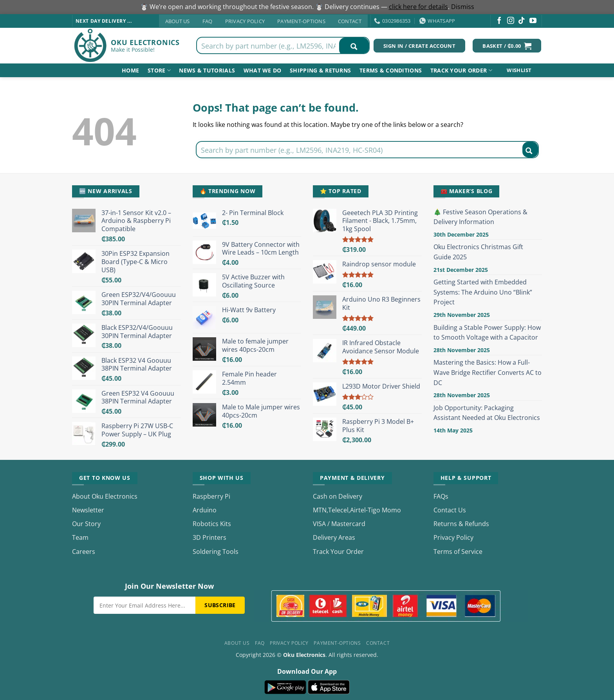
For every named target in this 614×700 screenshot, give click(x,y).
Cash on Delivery (338, 496)
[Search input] (268, 45)
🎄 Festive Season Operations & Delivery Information (480, 217)
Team (80, 537)
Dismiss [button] (463, 7)
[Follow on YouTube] (533, 21)
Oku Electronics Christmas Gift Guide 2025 (478, 252)
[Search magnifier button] (354, 47)
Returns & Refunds (461, 524)
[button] (507, 46)
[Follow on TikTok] (522, 21)
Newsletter (88, 510)
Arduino (205, 510)
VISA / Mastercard (339, 524)
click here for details (418, 7)
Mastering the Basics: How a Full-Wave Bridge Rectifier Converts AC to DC (488, 372)
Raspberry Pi (211, 496)
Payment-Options (301, 21)
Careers (84, 552)
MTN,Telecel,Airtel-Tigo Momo (357, 510)
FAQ (208, 21)
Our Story (86, 524)
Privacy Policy (245, 21)
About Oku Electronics (105, 496)
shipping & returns (320, 70)
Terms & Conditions (391, 70)
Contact (350, 21)
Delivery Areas (334, 537)
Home (130, 70)
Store (159, 70)
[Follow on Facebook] (499, 21)
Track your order (461, 70)
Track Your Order (338, 552)
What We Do (263, 70)
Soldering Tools (216, 552)
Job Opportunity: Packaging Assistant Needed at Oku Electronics (487, 413)
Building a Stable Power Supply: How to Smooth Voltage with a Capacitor (487, 333)
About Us (178, 21)
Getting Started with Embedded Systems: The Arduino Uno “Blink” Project (483, 292)
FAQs (441, 496)
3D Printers (209, 537)
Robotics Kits (212, 524)
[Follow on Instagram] (511, 21)
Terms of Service (458, 552)
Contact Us (450, 510)
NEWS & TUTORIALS (207, 70)
